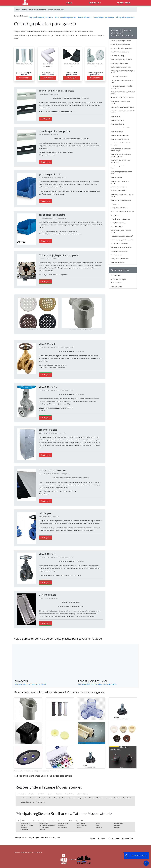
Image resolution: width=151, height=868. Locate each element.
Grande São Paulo (70, 794)
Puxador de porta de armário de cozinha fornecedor (121, 155)
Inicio (69, 3)
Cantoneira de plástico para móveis (122, 48)
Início (93, 839)
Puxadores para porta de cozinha (121, 200)
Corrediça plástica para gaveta (120, 63)
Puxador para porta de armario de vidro (121, 173)
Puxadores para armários (119, 187)
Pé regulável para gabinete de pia (104, 17)
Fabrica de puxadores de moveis (121, 67)
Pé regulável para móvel (118, 223)
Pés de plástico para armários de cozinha (121, 231)
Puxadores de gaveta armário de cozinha (121, 182)
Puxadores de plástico (117, 262)
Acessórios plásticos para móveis (121, 41)
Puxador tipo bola (116, 177)
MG (23, 820)
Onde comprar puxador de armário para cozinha (122, 87)
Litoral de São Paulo (83, 794)
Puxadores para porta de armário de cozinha (122, 195)
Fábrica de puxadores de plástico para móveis (122, 72)
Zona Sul (50, 794)
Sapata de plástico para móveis (120, 44)
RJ (18, 820)
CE (64, 820)
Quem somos (124, 3)
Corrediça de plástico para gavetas (65, 17)
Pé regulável (114, 215)
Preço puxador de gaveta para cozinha (41, 17)
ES (29, 820)
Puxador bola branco (85, 17)
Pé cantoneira (115, 204)
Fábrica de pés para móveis (119, 77)
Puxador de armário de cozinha (120, 128)
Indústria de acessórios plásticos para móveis (122, 81)
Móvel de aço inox (116, 283)
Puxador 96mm (115, 117)
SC (43, 820)
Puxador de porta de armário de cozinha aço (121, 144)
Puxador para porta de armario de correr (121, 167)
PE (53, 820)
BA (59, 820)
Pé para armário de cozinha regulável (122, 212)
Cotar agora (24, 78)
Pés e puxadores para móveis (125, 17)
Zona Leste (59, 794)
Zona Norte (32, 794)
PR (38, 820)
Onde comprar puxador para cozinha (122, 98)
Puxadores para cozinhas (118, 191)
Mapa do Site (127, 839)
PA (82, 820)
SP (33, 820)
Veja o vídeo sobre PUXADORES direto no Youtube (31, 684)
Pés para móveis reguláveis (119, 251)
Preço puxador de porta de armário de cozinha (123, 112)
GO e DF (70, 820)
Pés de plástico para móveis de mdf (122, 236)
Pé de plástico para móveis (119, 208)
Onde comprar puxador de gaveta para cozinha (123, 93)
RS (48, 820)
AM (77, 820)
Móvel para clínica (116, 287)
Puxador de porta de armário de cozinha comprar (121, 150)
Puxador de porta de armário (120, 139)
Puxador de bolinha (117, 132)
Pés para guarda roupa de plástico (121, 247)
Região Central (21, 794)
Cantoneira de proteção (118, 56)
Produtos (94, 3)
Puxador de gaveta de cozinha (120, 135)
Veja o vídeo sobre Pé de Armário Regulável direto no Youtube (97, 684)
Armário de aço (115, 275)
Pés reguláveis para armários (120, 259)
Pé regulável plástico (117, 227)
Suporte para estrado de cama (120, 52)
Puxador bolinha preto (118, 124)
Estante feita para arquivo (119, 279)
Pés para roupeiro (116, 255)
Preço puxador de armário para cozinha (120, 102)
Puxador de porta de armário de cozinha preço (121, 161)
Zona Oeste (41, 794)
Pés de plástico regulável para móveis (122, 240)
